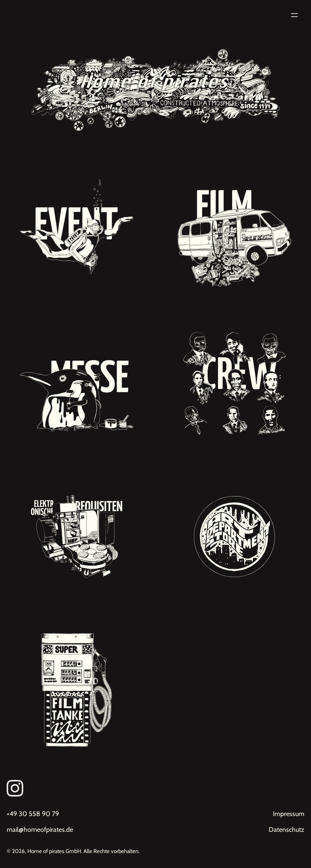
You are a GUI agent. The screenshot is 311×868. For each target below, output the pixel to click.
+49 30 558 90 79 (33, 814)
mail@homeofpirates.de (40, 830)
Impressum (289, 814)
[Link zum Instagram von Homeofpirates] (155, 788)
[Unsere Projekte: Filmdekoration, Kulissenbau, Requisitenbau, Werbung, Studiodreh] (234, 230)
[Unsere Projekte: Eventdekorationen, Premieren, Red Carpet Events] (77, 230)
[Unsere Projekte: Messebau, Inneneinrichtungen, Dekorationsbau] (77, 383)
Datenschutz (287, 830)
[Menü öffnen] (294, 15)
